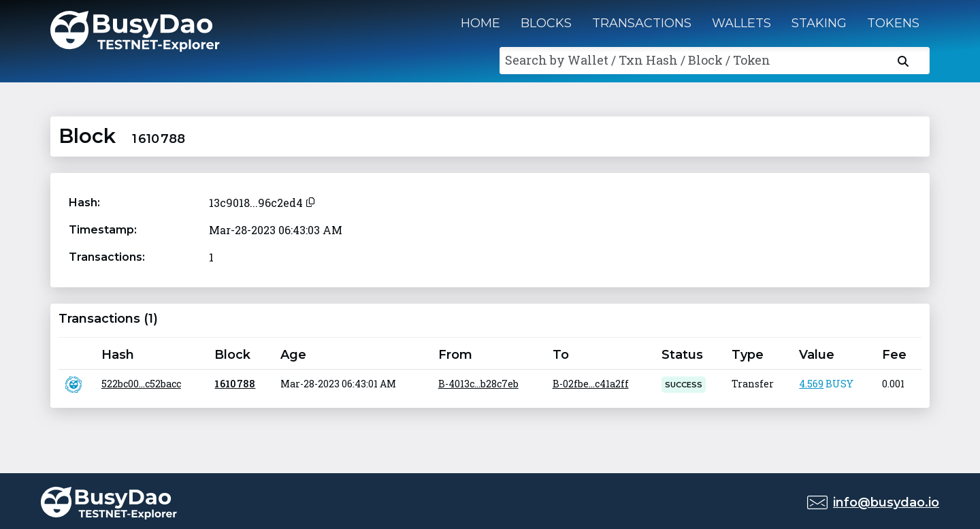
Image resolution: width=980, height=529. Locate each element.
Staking (819, 23)
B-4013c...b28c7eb (478, 384)
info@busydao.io (886, 502)
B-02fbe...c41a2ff (591, 384)
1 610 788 (235, 384)
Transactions (642, 23)
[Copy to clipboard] (310, 201)
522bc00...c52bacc (141, 384)
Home (480, 23)
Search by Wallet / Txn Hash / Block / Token (638, 60)
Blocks (546, 23)
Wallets (741, 23)
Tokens (893, 23)
